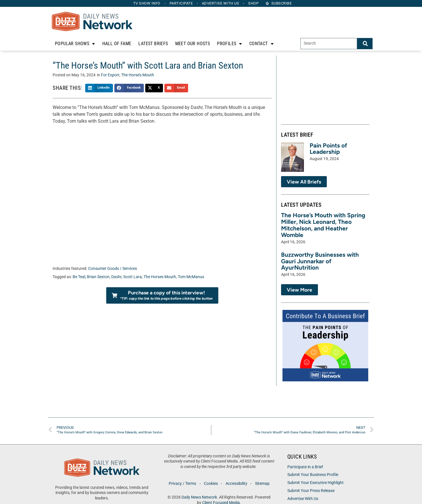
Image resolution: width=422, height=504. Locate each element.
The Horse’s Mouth (138, 75)
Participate (181, 3)
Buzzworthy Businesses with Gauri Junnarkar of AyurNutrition (320, 261)
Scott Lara (133, 277)
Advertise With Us (303, 499)
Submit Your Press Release (311, 491)
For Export (110, 75)
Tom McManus (191, 277)
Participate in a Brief (305, 467)
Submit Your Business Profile (313, 475)
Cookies (211, 484)
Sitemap (262, 484)
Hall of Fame (117, 44)
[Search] (365, 44)
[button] (99, 88)
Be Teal (79, 277)
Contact (261, 44)
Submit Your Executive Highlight (315, 483)
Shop (254, 3)
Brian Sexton (98, 277)
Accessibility (236, 484)
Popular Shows (75, 44)
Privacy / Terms (182, 484)
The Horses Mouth (160, 277)
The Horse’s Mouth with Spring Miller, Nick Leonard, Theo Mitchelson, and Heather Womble (323, 225)
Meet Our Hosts (193, 44)
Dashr (116, 277)
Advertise (221, 3)
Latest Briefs (153, 44)
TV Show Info (147, 3)
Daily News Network (199, 497)
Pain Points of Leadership (328, 149)
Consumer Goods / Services (113, 269)
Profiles (230, 44)
